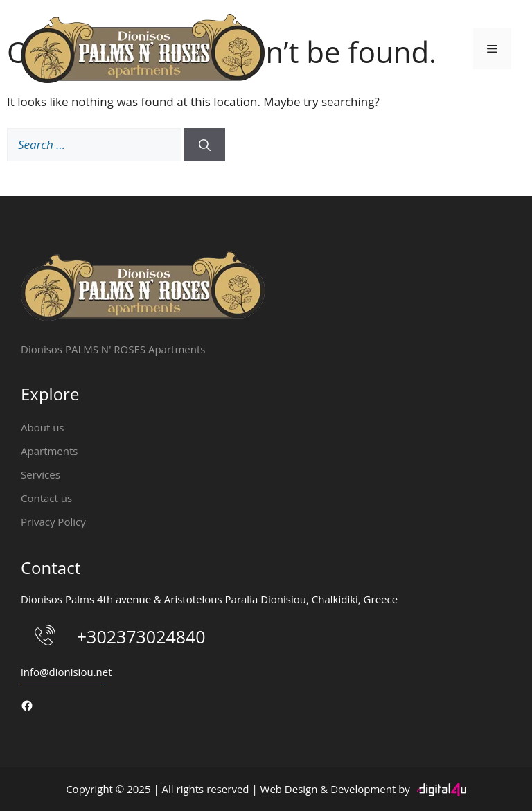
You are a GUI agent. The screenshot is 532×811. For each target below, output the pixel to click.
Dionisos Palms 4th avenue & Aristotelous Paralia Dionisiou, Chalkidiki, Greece (209, 599)
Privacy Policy (53, 522)
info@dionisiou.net (66, 672)
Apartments (49, 451)
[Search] (205, 145)
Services (41, 474)
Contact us (46, 498)
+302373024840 (141, 636)
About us (42, 427)
